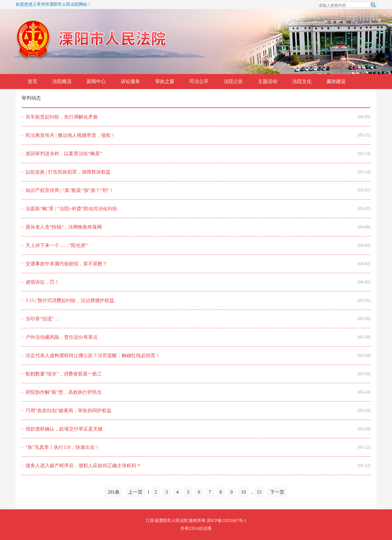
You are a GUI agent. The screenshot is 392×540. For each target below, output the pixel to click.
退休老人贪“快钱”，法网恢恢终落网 (64, 227)
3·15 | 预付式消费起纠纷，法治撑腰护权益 (70, 300)
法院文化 (302, 81)
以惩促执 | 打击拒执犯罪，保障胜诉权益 (68, 172)
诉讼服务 (130, 81)
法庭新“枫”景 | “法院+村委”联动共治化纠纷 (71, 209)
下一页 (277, 492)
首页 (32, 81)
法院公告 (233, 81)
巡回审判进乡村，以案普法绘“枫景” (64, 154)
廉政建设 (336, 81)
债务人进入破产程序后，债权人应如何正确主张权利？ (83, 466)
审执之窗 (165, 81)
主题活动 (268, 81)
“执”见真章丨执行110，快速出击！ (63, 447)
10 (243, 492)
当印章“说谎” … (43, 319)
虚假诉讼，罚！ (42, 282)
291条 (114, 492)
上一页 (135, 492)
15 (259, 492)
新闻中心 (96, 81)
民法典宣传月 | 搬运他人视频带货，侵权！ (70, 135)
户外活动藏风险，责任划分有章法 (62, 337)
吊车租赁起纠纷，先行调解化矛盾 (62, 117)
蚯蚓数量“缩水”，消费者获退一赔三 (64, 374)
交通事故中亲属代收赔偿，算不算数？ (66, 264)
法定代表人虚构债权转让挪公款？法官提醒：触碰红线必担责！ (93, 355)
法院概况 (62, 81)
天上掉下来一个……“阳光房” (57, 245)
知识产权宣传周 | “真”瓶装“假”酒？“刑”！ (70, 190)
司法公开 (199, 81)
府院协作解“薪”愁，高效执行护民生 (64, 392)
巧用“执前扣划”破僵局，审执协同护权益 (69, 410)
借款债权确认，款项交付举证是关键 (64, 429)
